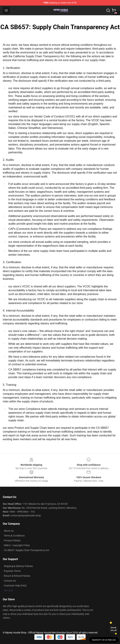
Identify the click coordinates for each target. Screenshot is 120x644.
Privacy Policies (12, 540)
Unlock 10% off (113, 629)
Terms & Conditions (14, 536)
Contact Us (10, 581)
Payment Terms (12, 571)
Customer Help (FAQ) (15, 586)
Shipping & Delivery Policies (18, 566)
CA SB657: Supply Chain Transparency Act (26, 550)
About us (9, 531)
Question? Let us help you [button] (104, 640)
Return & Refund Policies (17, 576)
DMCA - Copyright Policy (17, 545)
